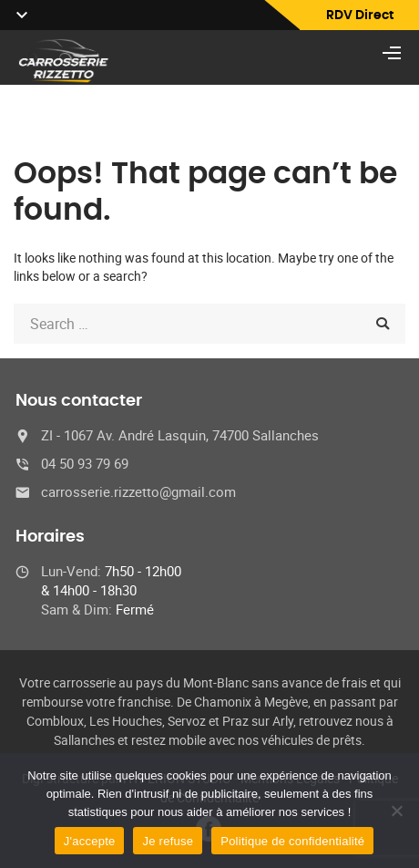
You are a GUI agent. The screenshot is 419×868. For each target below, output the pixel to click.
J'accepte (90, 841)
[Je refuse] (396, 811)
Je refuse (168, 841)
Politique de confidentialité (292, 841)
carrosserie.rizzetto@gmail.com (138, 491)
